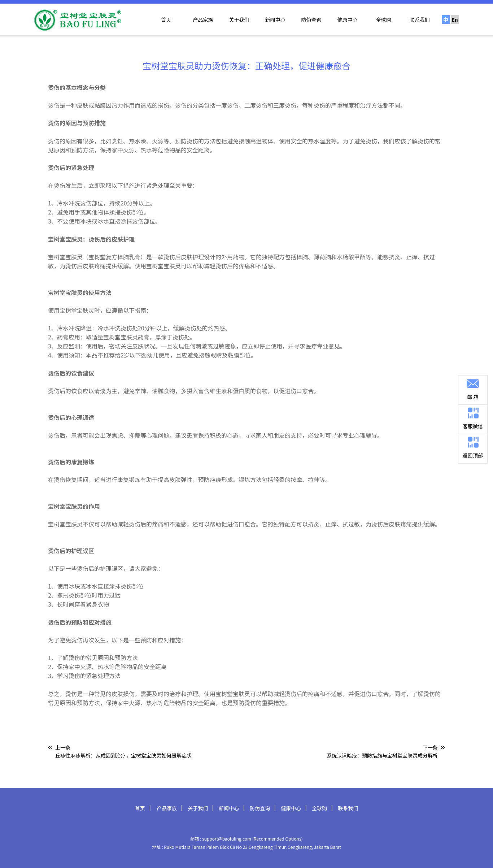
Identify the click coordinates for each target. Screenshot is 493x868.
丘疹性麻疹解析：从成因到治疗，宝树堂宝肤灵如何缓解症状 (123, 755)
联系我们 (420, 19)
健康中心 (348, 19)
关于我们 (239, 19)
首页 (166, 19)
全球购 (384, 19)
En (455, 19)
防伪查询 (311, 19)
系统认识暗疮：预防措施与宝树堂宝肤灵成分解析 (382, 755)
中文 (446, 20)
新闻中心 (275, 19)
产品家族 (203, 19)
